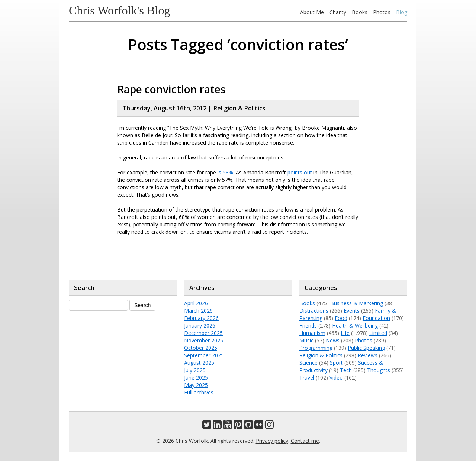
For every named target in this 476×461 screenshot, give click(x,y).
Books (360, 12)
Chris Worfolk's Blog (120, 10)
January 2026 (200, 325)
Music (306, 340)
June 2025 (196, 378)
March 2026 (198, 311)
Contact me (305, 441)
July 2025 (195, 370)
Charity (338, 12)
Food (341, 318)
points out (300, 172)
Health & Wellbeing (355, 325)
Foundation (376, 318)
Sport (336, 363)
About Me (312, 12)
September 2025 (204, 355)
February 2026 (201, 318)
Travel (307, 378)
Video (336, 378)
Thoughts (379, 370)
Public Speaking (366, 348)
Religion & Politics (239, 108)
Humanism (312, 333)
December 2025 (203, 333)
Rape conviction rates (171, 89)
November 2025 (204, 340)
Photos (382, 12)
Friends (308, 325)
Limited (378, 333)
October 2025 (201, 348)
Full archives (199, 392)
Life (345, 333)
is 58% (225, 172)
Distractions (314, 311)
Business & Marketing (357, 303)
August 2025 (199, 363)
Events (352, 311)
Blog (402, 12)
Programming (316, 348)
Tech (346, 370)
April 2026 (196, 303)
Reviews (368, 355)
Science (308, 363)
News (333, 340)
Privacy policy (272, 441)
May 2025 (196, 385)
